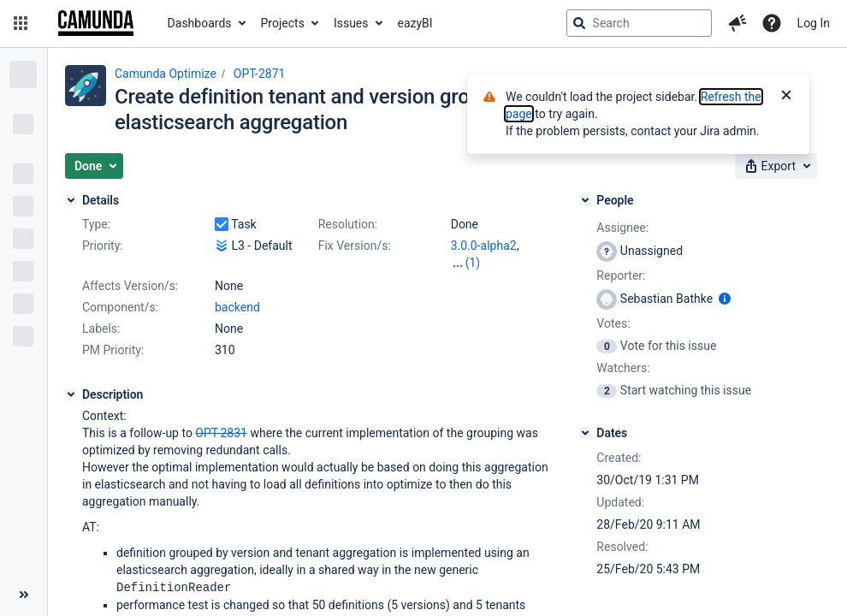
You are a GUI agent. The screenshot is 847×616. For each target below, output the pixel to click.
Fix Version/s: (355, 246)
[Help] (772, 23)
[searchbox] (639, 23)
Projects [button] (283, 23)
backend (237, 307)
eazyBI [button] (415, 23)
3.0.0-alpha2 (484, 246)
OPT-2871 (260, 74)
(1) (473, 263)
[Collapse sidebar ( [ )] (24, 595)
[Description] (71, 394)
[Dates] (585, 433)
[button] (21, 23)
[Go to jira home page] (96, 23)
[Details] (71, 200)
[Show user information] (725, 299)
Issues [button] (351, 23)
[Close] (786, 97)
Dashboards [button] (200, 23)
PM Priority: (113, 350)
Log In (814, 23)
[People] (585, 200)
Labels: (101, 329)
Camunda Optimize (166, 74)
